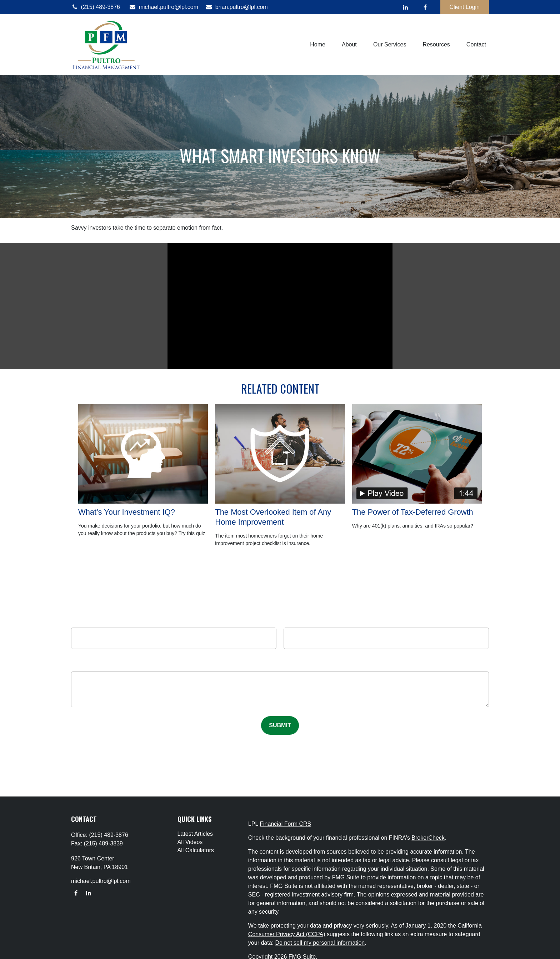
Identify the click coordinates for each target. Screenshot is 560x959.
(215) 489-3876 (96, 7)
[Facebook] (425, 7)
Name (174, 621)
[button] (318, 45)
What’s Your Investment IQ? (127, 512)
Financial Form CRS (285, 824)
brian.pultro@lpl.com (237, 7)
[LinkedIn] (406, 7)
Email (386, 621)
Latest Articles (195, 834)
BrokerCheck (428, 838)
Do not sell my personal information (320, 943)
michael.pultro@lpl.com (164, 7)
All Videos (190, 842)
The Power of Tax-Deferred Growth (413, 512)
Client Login (465, 7)
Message (280, 666)
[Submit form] (280, 725)
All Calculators (196, 850)
